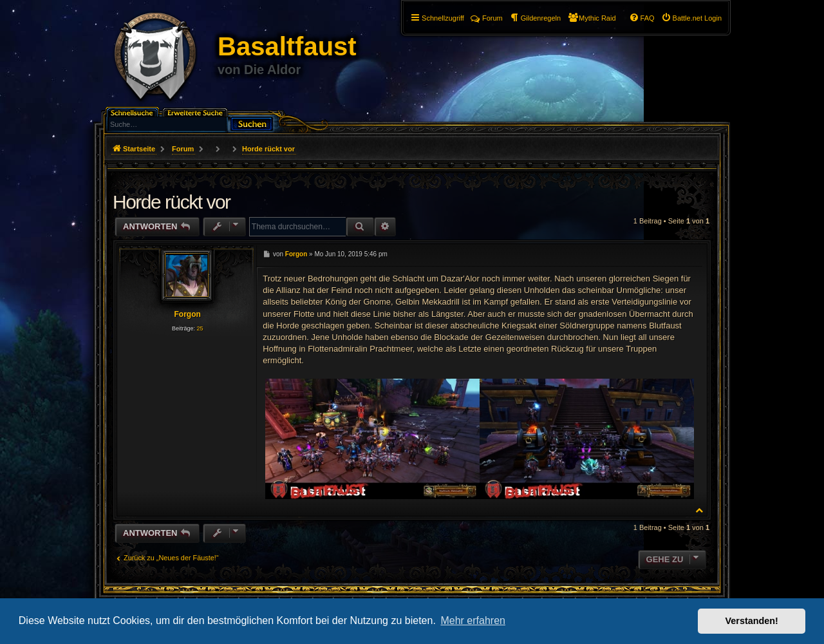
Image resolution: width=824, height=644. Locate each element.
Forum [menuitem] (487, 18)
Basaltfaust (287, 46)
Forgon (187, 314)
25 (200, 328)
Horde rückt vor (268, 149)
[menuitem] (691, 18)
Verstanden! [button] (752, 621)
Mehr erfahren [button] (473, 620)
